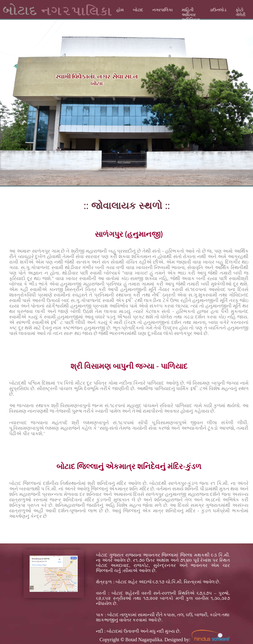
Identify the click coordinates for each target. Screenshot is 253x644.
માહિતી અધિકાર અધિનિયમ (191, 15)
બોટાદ (138, 10)
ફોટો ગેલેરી (241, 12)
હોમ (120, 10)
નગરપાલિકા (162, 10)
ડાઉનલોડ (218, 10)
